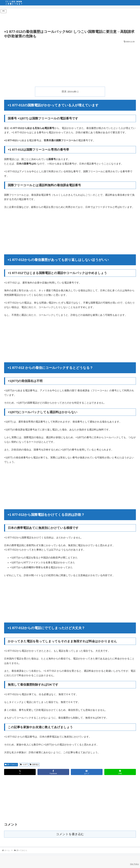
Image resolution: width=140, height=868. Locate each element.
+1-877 (24, 765)
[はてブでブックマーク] (87, 772)
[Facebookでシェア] (53, 772)
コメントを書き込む (70, 834)
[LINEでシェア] (120, 772)
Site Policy (134, 864)
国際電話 (34, 765)
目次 (64, 91)
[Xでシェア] (20, 772)
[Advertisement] (70, 20)
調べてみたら (11, 765)
